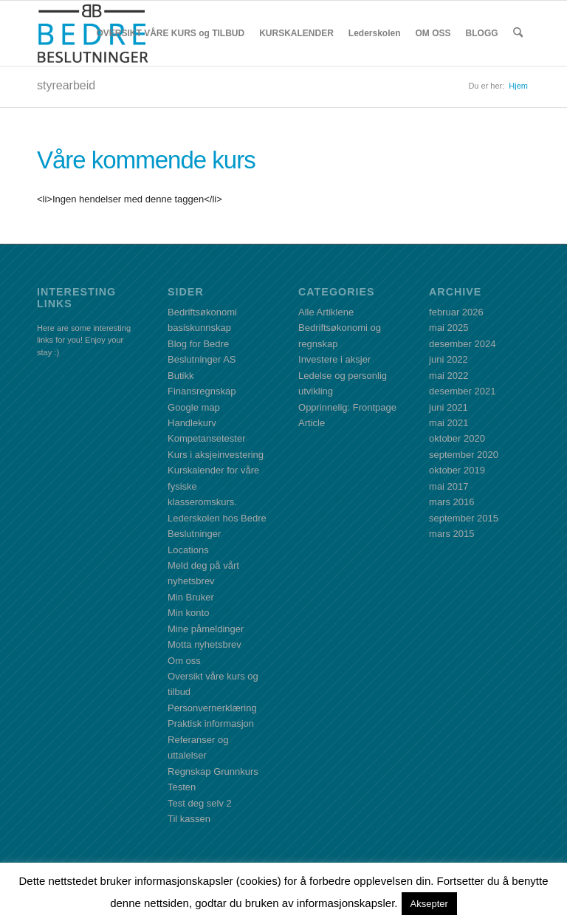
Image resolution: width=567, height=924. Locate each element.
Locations (188, 550)
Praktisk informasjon (211, 723)
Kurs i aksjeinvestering (216, 455)
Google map (194, 407)
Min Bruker (191, 597)
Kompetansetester (207, 438)
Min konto (188, 613)
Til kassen (189, 819)
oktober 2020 (457, 438)
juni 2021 (449, 407)
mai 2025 (449, 328)
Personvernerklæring (212, 708)
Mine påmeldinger (206, 629)
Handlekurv (192, 423)
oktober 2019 (457, 470)
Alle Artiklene (326, 312)
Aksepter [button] (429, 904)
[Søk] (518, 33)
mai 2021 (449, 423)
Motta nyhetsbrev (205, 644)
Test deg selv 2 (200, 803)
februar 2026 (456, 312)
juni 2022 (449, 359)
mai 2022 (449, 376)
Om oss (184, 661)
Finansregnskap (202, 391)
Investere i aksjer (334, 359)
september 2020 (464, 455)
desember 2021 (462, 391)
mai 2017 (449, 486)
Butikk (181, 376)
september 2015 (464, 518)
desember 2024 (462, 344)
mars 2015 (451, 534)
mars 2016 (451, 502)
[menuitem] (171, 33)
